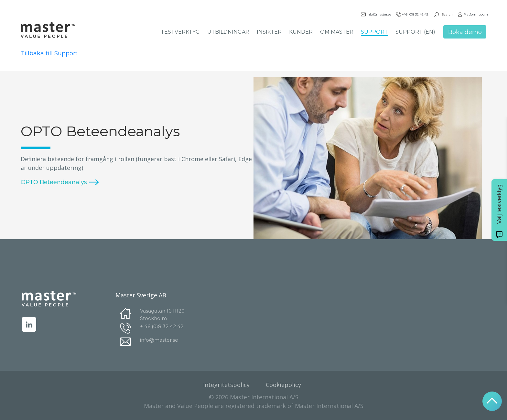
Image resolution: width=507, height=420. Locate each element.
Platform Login (473, 14)
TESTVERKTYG (180, 32)
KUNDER (301, 32)
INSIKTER (269, 32)
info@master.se (376, 14)
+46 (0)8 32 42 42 (412, 14)
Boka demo (465, 32)
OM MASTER (337, 32)
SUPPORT (374, 32)
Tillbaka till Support (49, 53)
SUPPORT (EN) (415, 32)
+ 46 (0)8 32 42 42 (162, 326)
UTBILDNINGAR (228, 32)
